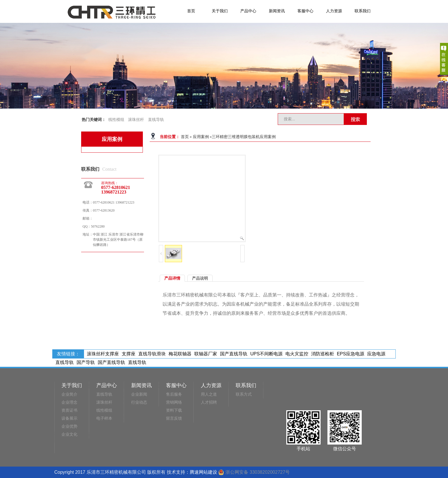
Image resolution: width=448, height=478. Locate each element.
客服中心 (305, 11)
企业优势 (69, 426)
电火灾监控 (297, 354)
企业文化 (69, 434)
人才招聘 (209, 402)
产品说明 (200, 278)
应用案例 (201, 137)
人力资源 (334, 11)
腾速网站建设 (203, 472)
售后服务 (174, 394)
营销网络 (174, 402)
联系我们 (363, 11)
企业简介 (69, 394)
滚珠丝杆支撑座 (103, 354)
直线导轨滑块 (152, 354)
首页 (191, 11)
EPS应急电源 (351, 354)
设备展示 (69, 418)
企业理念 (69, 402)
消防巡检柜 (323, 354)
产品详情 (172, 278)
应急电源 (376, 354)
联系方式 (244, 394)
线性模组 (116, 120)
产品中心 (248, 11)
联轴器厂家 (206, 354)
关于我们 (220, 11)
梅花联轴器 (180, 354)
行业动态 (139, 402)
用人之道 (209, 394)
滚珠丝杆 (136, 120)
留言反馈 (174, 418)
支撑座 (129, 354)
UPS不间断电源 (266, 354)
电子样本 (104, 418)
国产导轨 (86, 362)
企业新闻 (139, 394)
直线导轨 (156, 120)
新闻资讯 (277, 11)
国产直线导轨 (234, 354)
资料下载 (174, 410)
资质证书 (69, 410)
